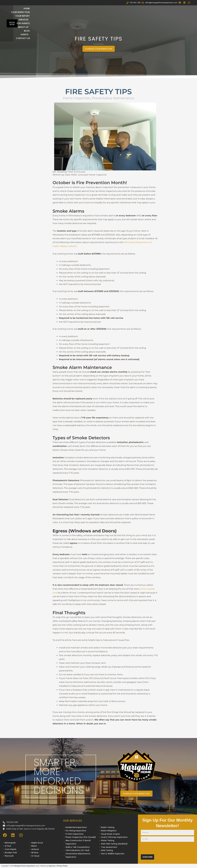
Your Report (93, 8)
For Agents (130, 8)
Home (52, 8)
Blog (117, 12)
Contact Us (148, 12)
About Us (148, 8)
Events (130, 12)
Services (112, 8)
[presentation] (167, 848)
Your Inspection (71, 8)
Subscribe (148, 857)
